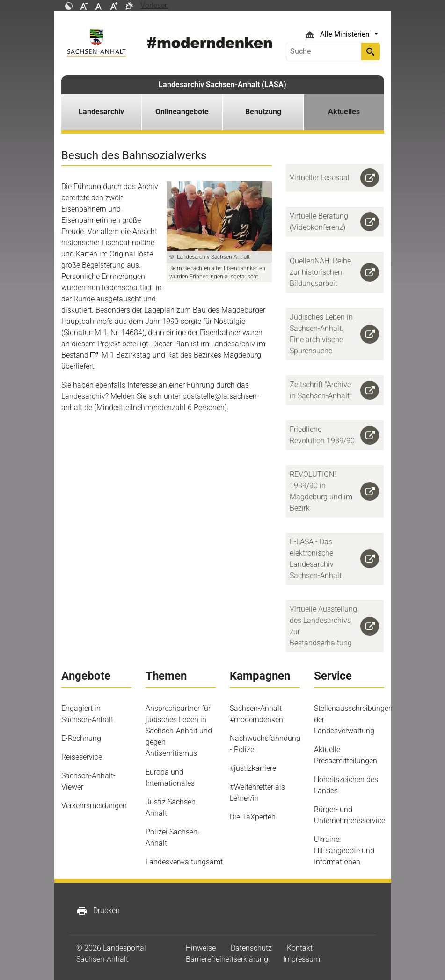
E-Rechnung (81, 738)
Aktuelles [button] (344, 112)
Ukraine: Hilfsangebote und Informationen (344, 851)
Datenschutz (251, 948)
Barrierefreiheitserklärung (227, 959)
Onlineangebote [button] (182, 112)
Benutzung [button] (263, 112)
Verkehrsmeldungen (94, 806)
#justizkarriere (253, 768)
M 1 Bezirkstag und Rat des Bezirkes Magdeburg (181, 355)
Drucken (98, 911)
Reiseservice (82, 757)
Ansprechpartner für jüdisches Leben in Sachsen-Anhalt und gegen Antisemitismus (179, 731)
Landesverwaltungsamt (184, 862)
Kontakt (300, 948)
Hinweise (201, 948)
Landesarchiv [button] (101, 112)
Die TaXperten (253, 817)
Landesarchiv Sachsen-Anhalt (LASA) (222, 84)
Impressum (302, 959)
